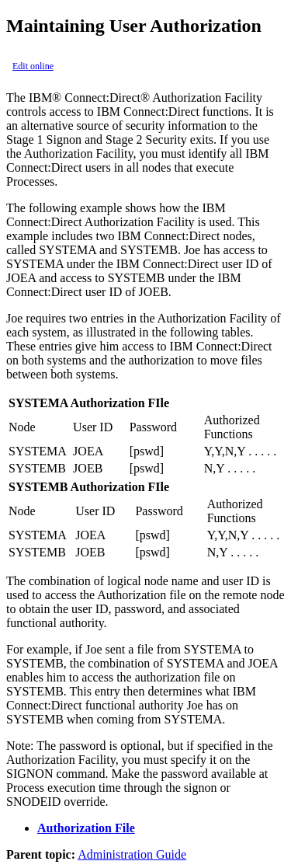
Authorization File (86, 828)
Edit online (33, 66)
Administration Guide (132, 854)
